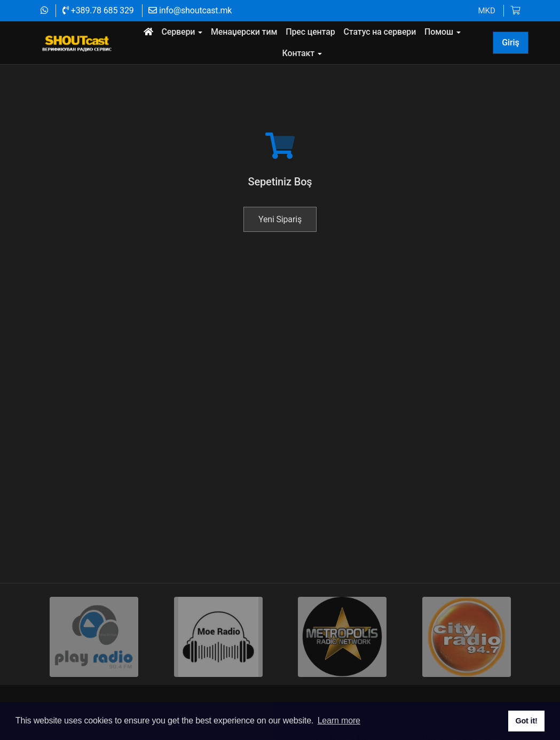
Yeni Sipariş (280, 249)
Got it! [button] (526, 721)
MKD (486, 11)
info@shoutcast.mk (190, 10)
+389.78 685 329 (98, 10)
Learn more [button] (339, 720)
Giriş (510, 42)
